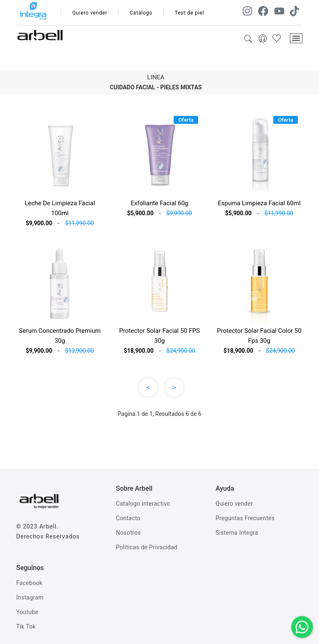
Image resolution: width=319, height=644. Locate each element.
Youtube (27, 612)
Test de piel (190, 13)
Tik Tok (26, 627)
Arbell (48, 526)
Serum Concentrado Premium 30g (60, 336)
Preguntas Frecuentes (245, 518)
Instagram (30, 597)
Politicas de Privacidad (147, 547)
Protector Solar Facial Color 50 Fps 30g (259, 336)
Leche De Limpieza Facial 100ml (60, 208)
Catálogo (141, 13)
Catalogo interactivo (143, 504)
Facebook (29, 583)
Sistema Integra (237, 533)
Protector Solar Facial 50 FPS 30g (159, 336)
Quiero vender (90, 13)
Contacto (128, 518)
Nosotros (128, 533)
